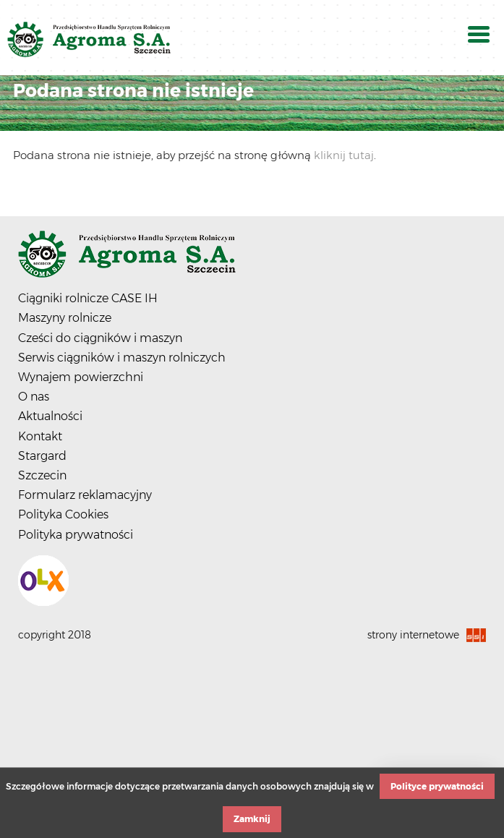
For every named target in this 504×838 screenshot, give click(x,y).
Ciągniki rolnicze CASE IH (88, 298)
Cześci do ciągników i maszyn (100, 338)
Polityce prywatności (437, 786)
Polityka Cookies (63, 514)
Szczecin (42, 475)
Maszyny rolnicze (65, 318)
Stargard (42, 456)
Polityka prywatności (76, 535)
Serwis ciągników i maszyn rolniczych (122, 358)
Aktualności (50, 416)
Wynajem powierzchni (81, 377)
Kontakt (40, 436)
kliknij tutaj (344, 155)
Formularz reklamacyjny (85, 495)
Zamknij (252, 819)
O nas (34, 397)
